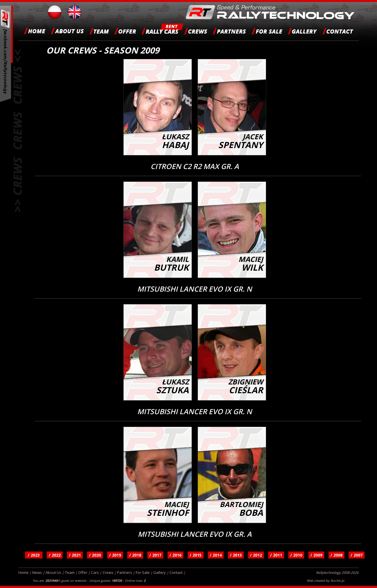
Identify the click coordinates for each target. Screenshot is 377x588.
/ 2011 (276, 555)
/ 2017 (155, 555)
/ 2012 (256, 555)
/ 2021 (75, 555)
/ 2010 (296, 555)
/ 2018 (135, 555)
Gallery (160, 572)
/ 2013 (236, 555)
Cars (95, 572)
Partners (125, 572)
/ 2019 (115, 555)
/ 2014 (216, 555)
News (37, 572)
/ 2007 (357, 555)
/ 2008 (336, 555)
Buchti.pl (338, 580)
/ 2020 (95, 555)
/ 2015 (196, 555)
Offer (83, 572)
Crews (108, 572)
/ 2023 (34, 555)
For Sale (143, 572)
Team (70, 572)
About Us (53, 572)
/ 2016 (175, 555)
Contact (176, 572)
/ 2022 (55, 555)
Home (24, 572)
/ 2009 (316, 555)
